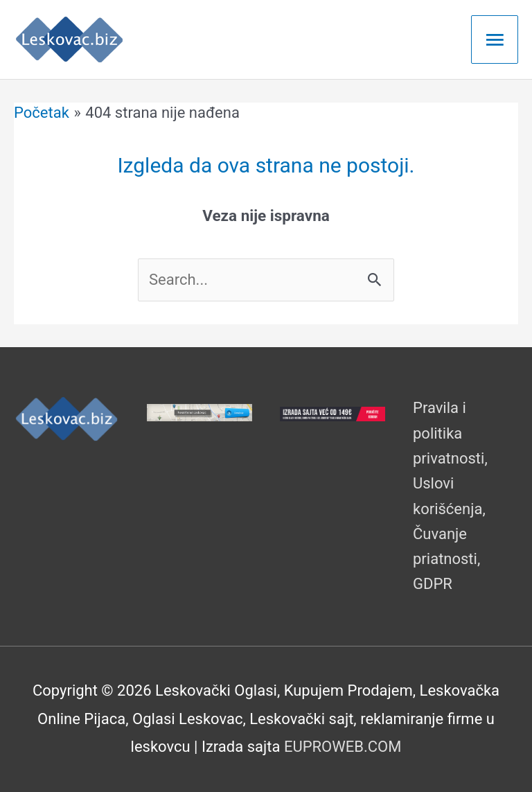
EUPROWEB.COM (343, 747)
